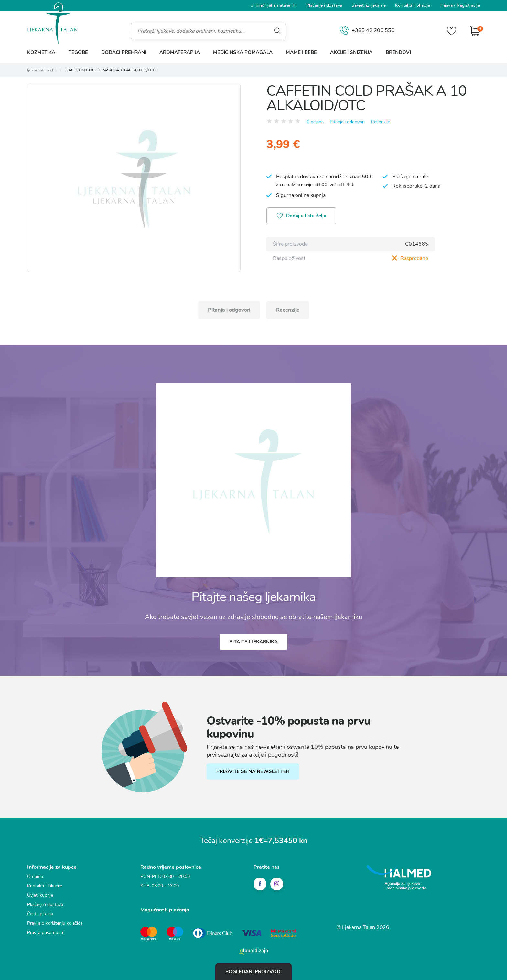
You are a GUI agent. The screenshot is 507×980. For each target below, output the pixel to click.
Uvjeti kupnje (40, 895)
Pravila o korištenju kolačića (55, 923)
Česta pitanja (40, 914)
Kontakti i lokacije (413, 5)
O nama (35, 876)
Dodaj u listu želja (301, 216)
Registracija (468, 5)
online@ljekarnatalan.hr (274, 5)
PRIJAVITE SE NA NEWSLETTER (253, 771)
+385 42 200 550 (367, 31)
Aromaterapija (180, 52)
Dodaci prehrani (124, 52)
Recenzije (380, 122)
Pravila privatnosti (45, 933)
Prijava (446, 5)
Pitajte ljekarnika (253, 642)
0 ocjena (315, 122)
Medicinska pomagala (243, 52)
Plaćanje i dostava (324, 5)
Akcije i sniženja (351, 52)
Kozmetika (41, 52)
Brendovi (398, 52)
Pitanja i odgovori (347, 122)
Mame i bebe (301, 52)
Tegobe (78, 52)
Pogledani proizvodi (253, 972)
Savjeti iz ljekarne (369, 5)
